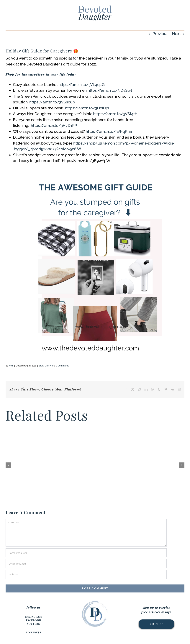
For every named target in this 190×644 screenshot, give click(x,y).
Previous (160, 34)
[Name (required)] (86, 553)
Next (176, 34)
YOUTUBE (33, 624)
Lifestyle (49, 366)
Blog (41, 366)
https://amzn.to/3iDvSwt (110, 90)
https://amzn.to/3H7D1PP (54, 125)
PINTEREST (34, 632)
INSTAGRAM (34, 617)
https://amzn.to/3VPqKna (109, 131)
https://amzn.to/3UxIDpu (88, 108)
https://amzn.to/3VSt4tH (115, 114)
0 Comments (62, 366)
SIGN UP (156, 624)
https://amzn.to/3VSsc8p (52, 102)
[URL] (86, 574)
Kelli (11, 366)
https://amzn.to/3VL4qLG (82, 85)
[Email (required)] (86, 564)
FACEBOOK (34, 620)
